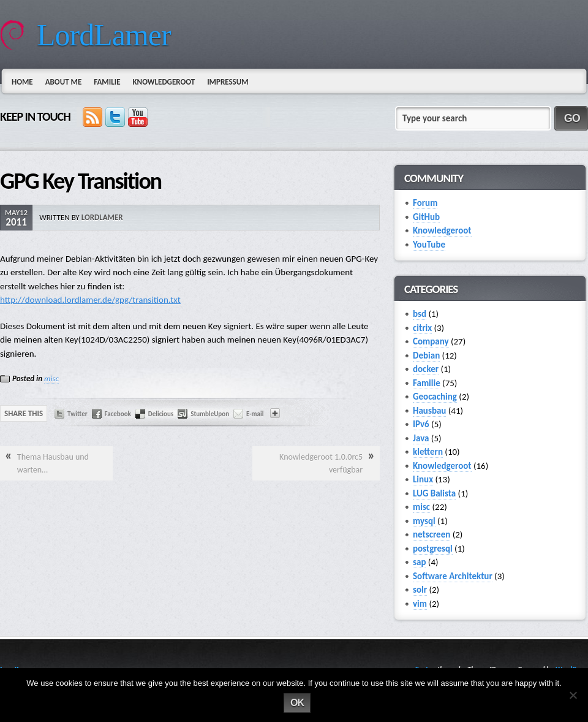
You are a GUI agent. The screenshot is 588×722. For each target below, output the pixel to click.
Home (22, 82)
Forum (425, 203)
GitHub (426, 217)
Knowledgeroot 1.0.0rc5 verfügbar (321, 463)
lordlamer (102, 217)
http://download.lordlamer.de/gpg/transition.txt (90, 300)
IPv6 (421, 424)
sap (419, 562)
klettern (428, 452)
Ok (297, 703)
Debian (426, 355)
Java (421, 438)
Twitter (77, 414)
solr (420, 590)
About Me (64, 82)
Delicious (161, 414)
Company (431, 341)
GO (572, 118)
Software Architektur (453, 576)
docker (426, 369)
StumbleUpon (210, 414)
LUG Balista (434, 493)
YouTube (429, 245)
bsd (420, 314)
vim (420, 604)
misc (51, 378)
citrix (422, 328)
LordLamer (104, 35)
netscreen (432, 534)
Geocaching (435, 397)
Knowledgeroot (164, 82)
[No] (573, 695)
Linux (423, 479)
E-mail (255, 414)
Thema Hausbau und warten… (53, 463)
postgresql (433, 549)
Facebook (118, 414)
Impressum (228, 82)
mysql (424, 521)
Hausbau (429, 411)
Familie (107, 82)
